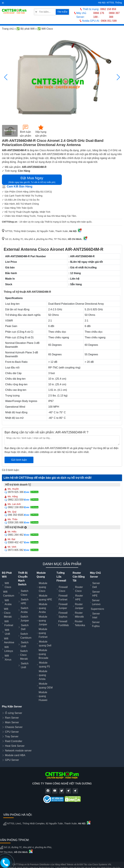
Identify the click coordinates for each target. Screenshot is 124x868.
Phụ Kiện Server (12, 707)
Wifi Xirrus (8, 658)
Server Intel (96, 616)
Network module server (18, 751)
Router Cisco (79, 589)
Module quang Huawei (43, 696)
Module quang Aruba (43, 608)
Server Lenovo (96, 602)
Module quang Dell (45, 644)
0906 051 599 (109, 21)
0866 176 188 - (99, 15)
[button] (118, 77)
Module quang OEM (46, 686)
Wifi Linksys (9, 649)
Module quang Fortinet (43, 633)
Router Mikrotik (79, 615)
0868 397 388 (114, 15)
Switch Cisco (24, 593)
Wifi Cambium (9, 594)
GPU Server (12, 760)
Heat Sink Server (15, 746)
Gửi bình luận (19, 460)
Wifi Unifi (7, 632)
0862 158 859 (108, 9)
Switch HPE (25, 601)
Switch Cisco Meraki (24, 655)
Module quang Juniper (43, 621)
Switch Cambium (26, 636)
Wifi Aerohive (9, 640)
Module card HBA (15, 755)
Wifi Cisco (8, 585)
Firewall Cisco (63, 589)
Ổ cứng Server (14, 713)
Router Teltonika (80, 623)
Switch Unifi (25, 644)
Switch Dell (25, 627)
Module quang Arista (43, 675)
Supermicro (97, 609)
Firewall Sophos (63, 615)
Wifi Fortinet (9, 623)
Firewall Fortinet (63, 598)
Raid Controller (14, 741)
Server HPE (96, 594)
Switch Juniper (25, 619)
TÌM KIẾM (62, 12)
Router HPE (79, 598)
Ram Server (12, 718)
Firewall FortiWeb (64, 623)
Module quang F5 (45, 665)
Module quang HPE (46, 598)
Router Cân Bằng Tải (79, 577)
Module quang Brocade (43, 654)
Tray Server (12, 736)
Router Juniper (79, 606)
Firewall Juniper (63, 606)
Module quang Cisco (43, 587)
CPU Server (12, 732)
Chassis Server (14, 727)
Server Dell (96, 585)
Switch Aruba (24, 610)
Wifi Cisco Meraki (8, 613)
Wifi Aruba (8, 602)
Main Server (12, 722)
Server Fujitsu (96, 624)
